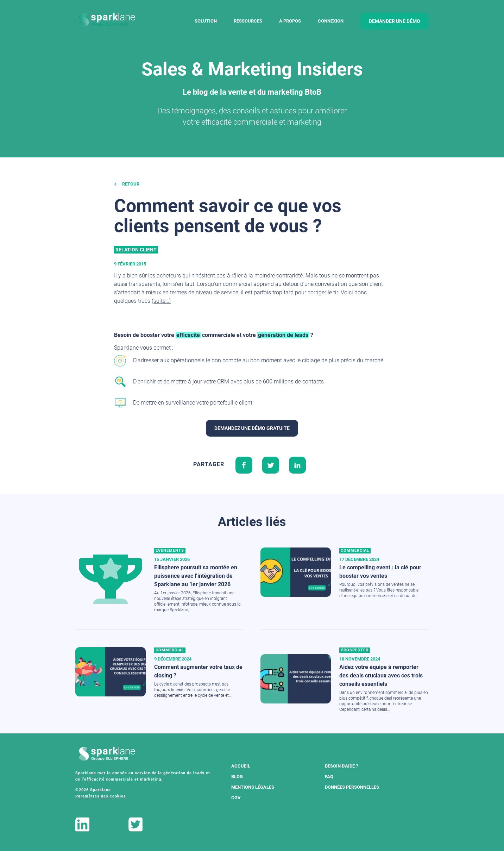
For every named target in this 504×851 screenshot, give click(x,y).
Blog (237, 777)
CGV (236, 798)
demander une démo (395, 21)
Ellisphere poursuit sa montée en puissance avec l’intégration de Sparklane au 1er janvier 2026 (196, 576)
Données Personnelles (352, 787)
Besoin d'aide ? (341, 766)
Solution (206, 21)
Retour (127, 184)
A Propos (290, 21)
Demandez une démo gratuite (252, 428)
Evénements (170, 550)
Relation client (136, 250)
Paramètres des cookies (101, 796)
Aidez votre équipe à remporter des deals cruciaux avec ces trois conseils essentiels (381, 675)
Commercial (355, 550)
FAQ (329, 777)
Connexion (331, 21)
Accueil (241, 766)
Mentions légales (253, 787)
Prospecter (355, 650)
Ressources (248, 21)
